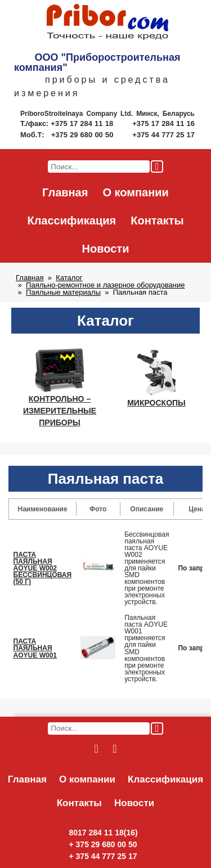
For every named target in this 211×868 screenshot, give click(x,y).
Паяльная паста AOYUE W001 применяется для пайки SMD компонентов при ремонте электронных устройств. (146, 648)
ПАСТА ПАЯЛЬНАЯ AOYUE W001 (35, 648)
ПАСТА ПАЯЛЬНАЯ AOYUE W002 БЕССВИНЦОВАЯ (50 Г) (43, 568)
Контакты (157, 221)
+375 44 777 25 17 (163, 135)
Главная (65, 192)
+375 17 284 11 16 (163, 123)
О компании (135, 192)
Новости (106, 249)
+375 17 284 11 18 (83, 123)
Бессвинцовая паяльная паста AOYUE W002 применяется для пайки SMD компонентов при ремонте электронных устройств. (147, 568)
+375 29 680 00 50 (84, 135)
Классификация (71, 221)
